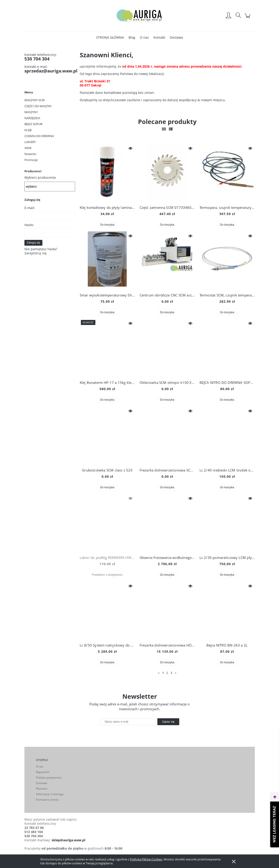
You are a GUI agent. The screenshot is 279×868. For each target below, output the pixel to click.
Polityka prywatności (49, 777)
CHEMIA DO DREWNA (39, 136)
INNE (28, 148)
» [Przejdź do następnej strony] (176, 673)
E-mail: (30, 208)
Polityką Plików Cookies (146, 859)
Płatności (42, 789)
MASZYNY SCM (35, 100)
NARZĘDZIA (32, 118)
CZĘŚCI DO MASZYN (38, 106)
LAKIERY (30, 142)
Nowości (30, 154)
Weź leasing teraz (275, 824)
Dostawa (42, 783)
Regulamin (43, 772)
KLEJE (28, 130)
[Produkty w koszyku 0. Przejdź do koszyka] (248, 18)
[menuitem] (110, 37)
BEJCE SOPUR (33, 124)
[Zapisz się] (168, 722)
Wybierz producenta (40, 178)
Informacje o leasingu (50, 794)
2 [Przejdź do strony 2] (167, 673)
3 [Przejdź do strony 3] (171, 673)
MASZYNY (31, 112)
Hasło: (29, 225)
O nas (40, 766)
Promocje (31, 160)
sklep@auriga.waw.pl (68, 840)
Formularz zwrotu (47, 800)
